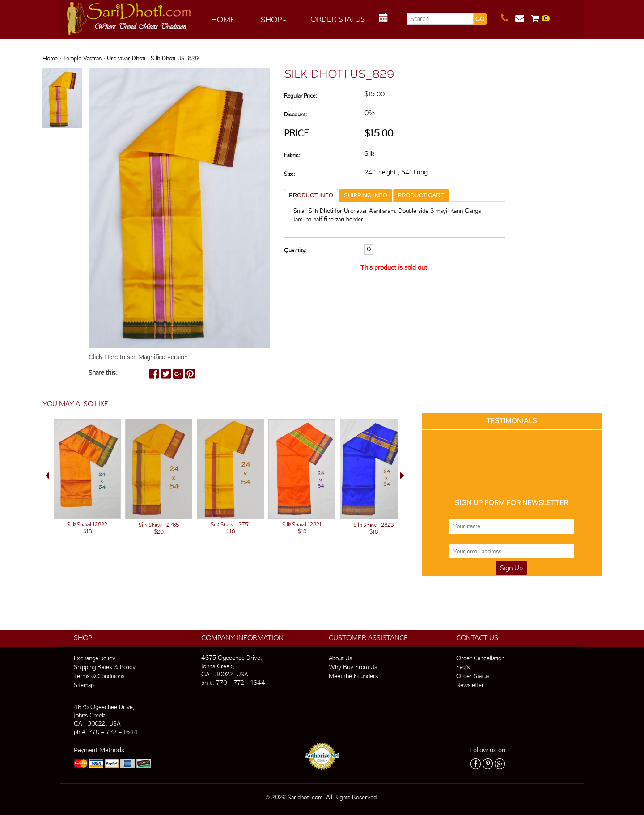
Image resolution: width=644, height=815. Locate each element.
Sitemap (84, 685)
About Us (340, 658)
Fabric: (292, 155)
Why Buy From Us (353, 667)
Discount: (295, 114)
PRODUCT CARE (421, 195)
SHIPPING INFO (366, 195)
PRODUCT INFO (311, 195)
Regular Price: (300, 96)
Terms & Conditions (99, 676)
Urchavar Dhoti (126, 58)
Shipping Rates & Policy (105, 667)
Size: (289, 174)
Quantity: (295, 250)
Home (223, 19)
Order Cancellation (480, 658)
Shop (273, 19)
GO (480, 19)
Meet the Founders (353, 676)
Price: (298, 133)
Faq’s (463, 667)
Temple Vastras (82, 58)
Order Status (338, 19)
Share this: (103, 373)
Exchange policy (95, 658)
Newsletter (470, 685)
